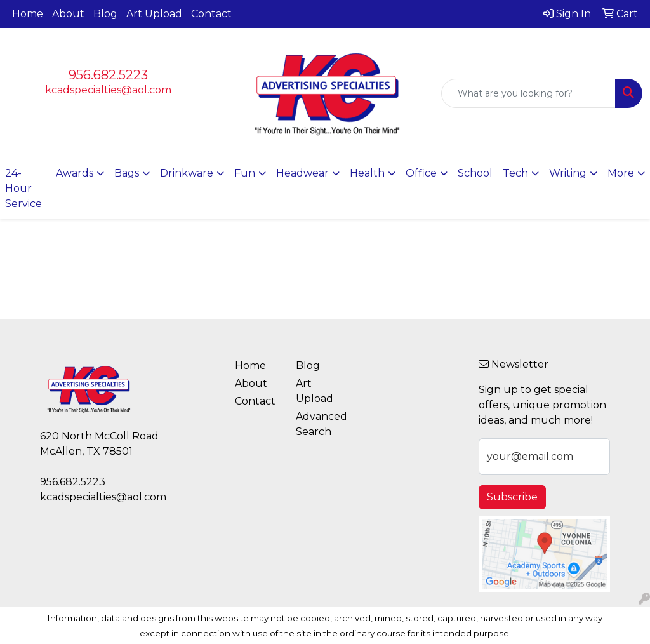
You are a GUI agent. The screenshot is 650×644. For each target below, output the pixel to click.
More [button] (621, 173)
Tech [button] (515, 173)
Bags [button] (127, 173)
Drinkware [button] (187, 173)
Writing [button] (568, 173)
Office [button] (421, 173)
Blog (105, 14)
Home (28, 14)
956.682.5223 (108, 75)
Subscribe (512, 497)
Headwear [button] (302, 173)
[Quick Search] (528, 93)
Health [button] (367, 173)
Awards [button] (75, 173)
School (475, 173)
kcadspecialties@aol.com (108, 90)
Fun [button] (245, 173)
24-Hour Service (23, 188)
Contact (211, 14)
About (68, 14)
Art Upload (154, 14)
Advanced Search (319, 424)
